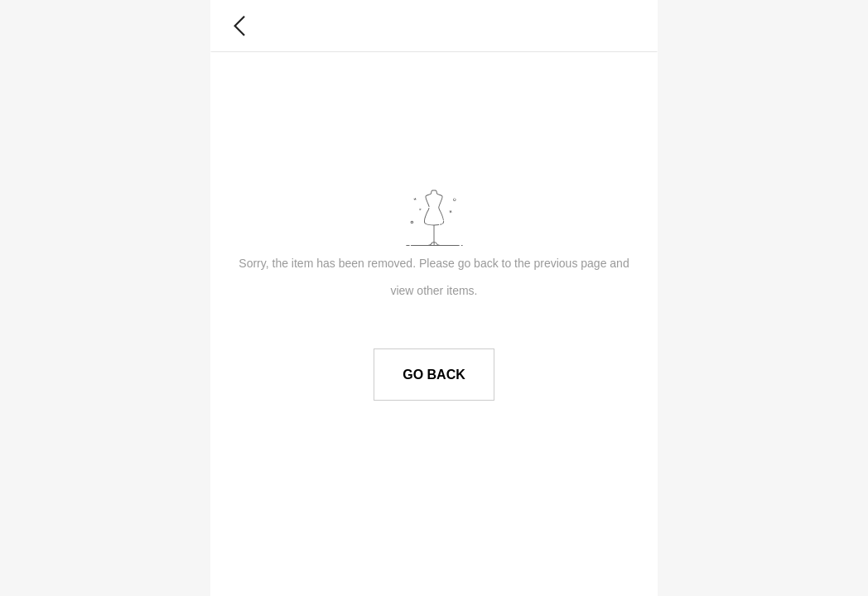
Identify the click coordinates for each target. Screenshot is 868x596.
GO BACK (434, 375)
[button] (240, 26)
